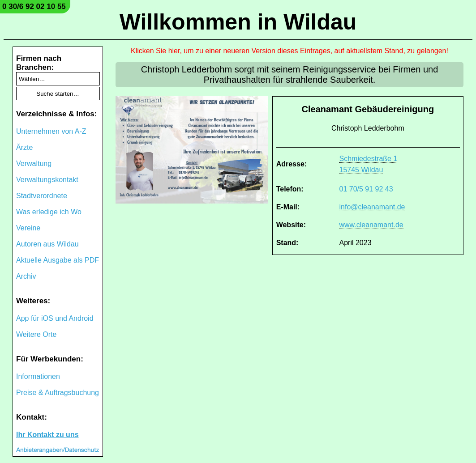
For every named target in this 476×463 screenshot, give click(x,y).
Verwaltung (34, 164)
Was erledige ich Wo (49, 212)
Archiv (26, 276)
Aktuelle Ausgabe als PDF (58, 260)
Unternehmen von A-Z (51, 131)
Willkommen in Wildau (238, 22)
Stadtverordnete (42, 196)
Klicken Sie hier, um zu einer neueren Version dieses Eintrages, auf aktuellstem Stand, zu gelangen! (289, 51)
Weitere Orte (36, 334)
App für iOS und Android (55, 318)
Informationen (38, 376)
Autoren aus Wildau (47, 244)
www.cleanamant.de (371, 225)
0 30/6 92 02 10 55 (34, 6)
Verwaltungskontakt (47, 180)
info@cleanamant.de (372, 207)
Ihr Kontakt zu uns (47, 435)
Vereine (28, 228)
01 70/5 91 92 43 (366, 189)
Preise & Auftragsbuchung (58, 393)
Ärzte (24, 147)
